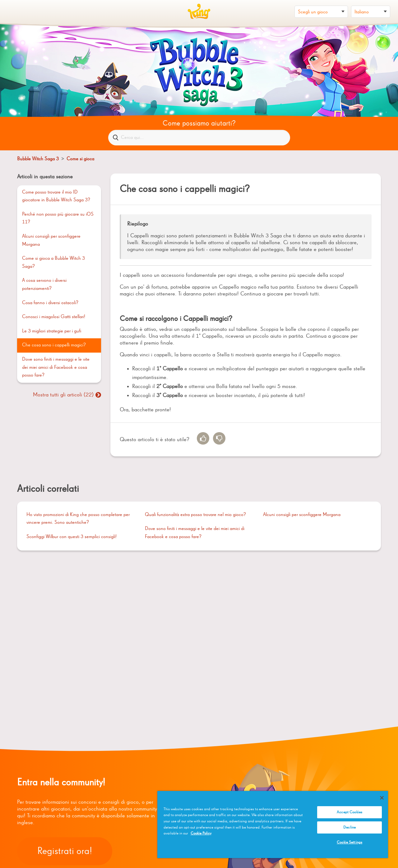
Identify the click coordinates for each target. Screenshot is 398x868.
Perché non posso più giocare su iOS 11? (58, 218)
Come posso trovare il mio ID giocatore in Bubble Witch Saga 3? (56, 196)
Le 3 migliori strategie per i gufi (52, 331)
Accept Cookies (349, 812)
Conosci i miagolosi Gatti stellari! (54, 317)
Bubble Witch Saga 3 (38, 159)
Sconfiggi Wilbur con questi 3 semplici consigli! (72, 537)
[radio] (203, 438)
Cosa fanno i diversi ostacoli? (50, 303)
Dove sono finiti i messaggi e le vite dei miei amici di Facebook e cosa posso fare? (56, 367)
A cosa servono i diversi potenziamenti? (44, 285)
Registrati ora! (65, 851)
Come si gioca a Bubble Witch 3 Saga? (53, 263)
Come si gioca (80, 159)
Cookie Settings (349, 842)
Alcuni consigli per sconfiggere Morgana (51, 240)
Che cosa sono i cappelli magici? (54, 345)
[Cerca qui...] (199, 138)
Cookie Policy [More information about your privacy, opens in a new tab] (201, 833)
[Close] (382, 798)
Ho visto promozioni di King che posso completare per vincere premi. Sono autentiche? (78, 519)
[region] (273, 825)
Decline (349, 827)
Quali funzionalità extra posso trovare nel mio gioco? (195, 515)
